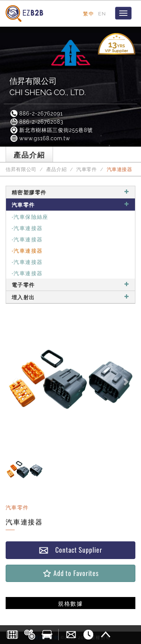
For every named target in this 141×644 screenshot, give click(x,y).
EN (102, 14)
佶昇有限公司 (21, 169)
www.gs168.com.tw (40, 138)
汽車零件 (87, 169)
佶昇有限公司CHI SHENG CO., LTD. (48, 87)
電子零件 (70, 284)
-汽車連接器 (27, 228)
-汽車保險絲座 (30, 216)
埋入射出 (70, 297)
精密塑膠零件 (70, 192)
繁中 (89, 14)
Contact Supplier (70, 550)
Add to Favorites (70, 573)
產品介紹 (57, 169)
